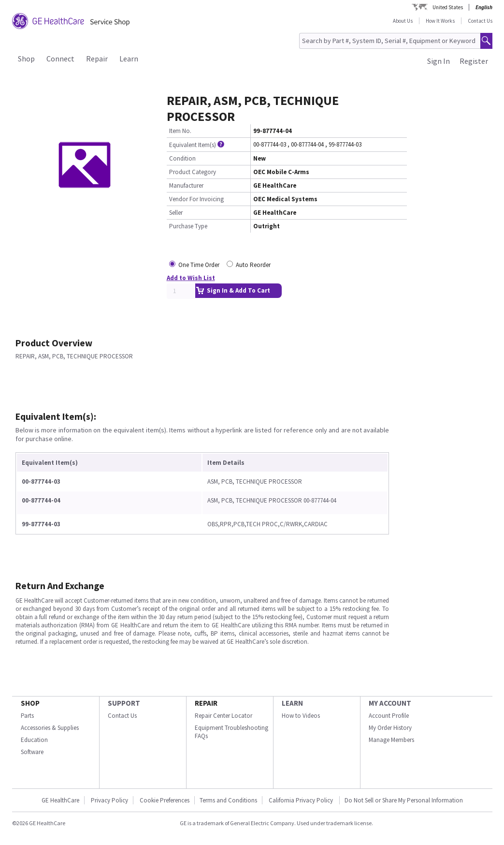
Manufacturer (186, 185)
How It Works (440, 21)
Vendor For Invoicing (196, 199)
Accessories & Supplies (50, 728)
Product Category (193, 172)
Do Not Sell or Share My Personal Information (404, 800)
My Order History (390, 728)
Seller (176, 213)
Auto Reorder (253, 265)
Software (32, 752)
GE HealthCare (60, 800)
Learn (129, 59)
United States (448, 7)
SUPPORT (124, 703)
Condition (182, 158)
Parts (27, 716)
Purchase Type (188, 226)
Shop (26, 59)
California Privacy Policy (302, 800)
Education (34, 740)
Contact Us (480, 21)
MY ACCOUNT (390, 703)
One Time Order (199, 265)
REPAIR (206, 703)
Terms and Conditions (228, 800)
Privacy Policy (109, 800)
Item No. (180, 131)
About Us (403, 21)
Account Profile (389, 716)
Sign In (439, 61)
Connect (60, 59)
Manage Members (391, 740)
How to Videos (301, 716)
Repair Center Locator (223, 716)
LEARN (292, 703)
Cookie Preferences (165, 800)
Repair (97, 59)
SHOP (30, 703)
